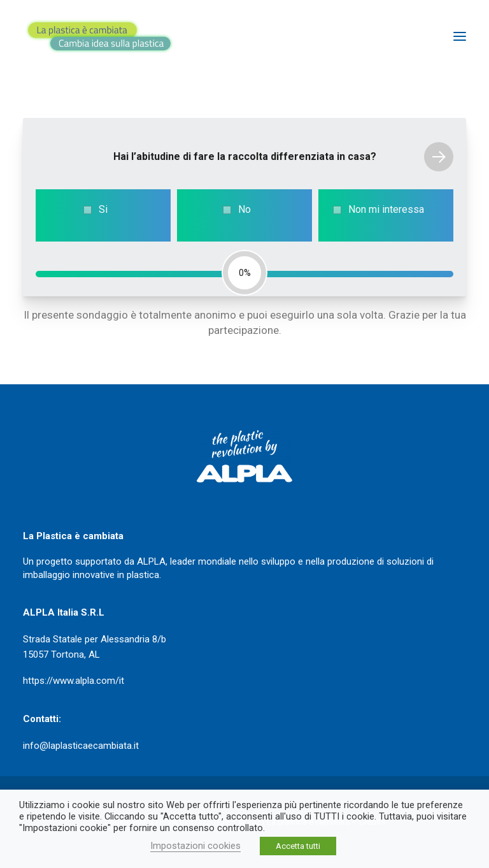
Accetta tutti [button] (298, 846)
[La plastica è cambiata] (99, 36)
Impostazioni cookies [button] (195, 846)
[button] (460, 36)
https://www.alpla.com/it (74, 681)
